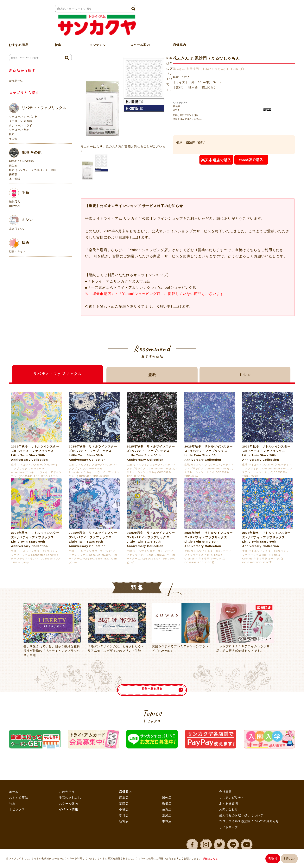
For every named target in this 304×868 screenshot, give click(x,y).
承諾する (270, 859)
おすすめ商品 (19, 798)
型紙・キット (17, 252)
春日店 (124, 816)
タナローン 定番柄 (21, 121)
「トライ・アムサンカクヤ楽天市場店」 (121, 281)
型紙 (19, 243)
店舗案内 (179, 28)
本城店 (167, 821)
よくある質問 (228, 804)
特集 (12, 804)
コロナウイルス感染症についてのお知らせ (249, 821)
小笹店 (124, 809)
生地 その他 (25, 153)
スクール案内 (140, 28)
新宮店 (124, 821)
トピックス (17, 809)
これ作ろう (67, 792)
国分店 (167, 798)
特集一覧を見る (152, 682)
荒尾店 (167, 816)
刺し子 (111, 45)
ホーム (84, 45)
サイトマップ (228, 827)
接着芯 (13, 174)
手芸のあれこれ (70, 798)
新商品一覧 (16, 81)
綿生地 (13, 166)
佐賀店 (167, 809)
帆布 (12, 134)
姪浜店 (124, 798)
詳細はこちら (212, 859)
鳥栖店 (167, 804)
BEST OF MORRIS (22, 161)
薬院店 (124, 804)
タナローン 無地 (19, 130)
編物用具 (15, 202)
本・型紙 (15, 179)
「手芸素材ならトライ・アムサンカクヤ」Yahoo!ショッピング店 (142, 288)
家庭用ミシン (17, 229)
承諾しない (289, 859)
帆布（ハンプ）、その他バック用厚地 (32, 170)
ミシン (21, 220)
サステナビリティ (232, 798)
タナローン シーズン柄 (23, 117)
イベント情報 (69, 809)
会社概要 (225, 792)
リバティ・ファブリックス (38, 108)
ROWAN (14, 206)
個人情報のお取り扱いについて (241, 816)
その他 (13, 138)
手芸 (98, 45)
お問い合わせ (228, 809)
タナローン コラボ (21, 125)
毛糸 (19, 193)
